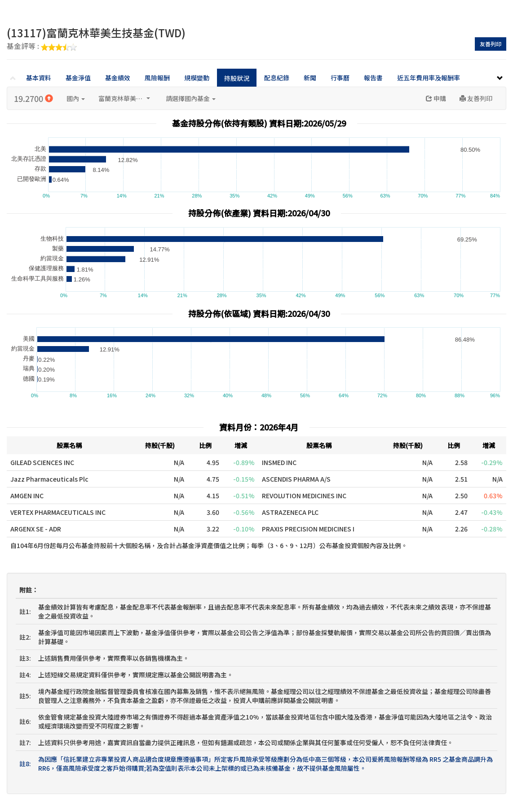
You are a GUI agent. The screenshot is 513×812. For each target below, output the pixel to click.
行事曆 (340, 78)
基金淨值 (78, 78)
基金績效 (118, 78)
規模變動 (197, 78)
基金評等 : (42, 47)
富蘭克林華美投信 (124, 98)
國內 (76, 98)
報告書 (373, 78)
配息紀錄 (277, 78)
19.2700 (33, 98)
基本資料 (39, 78)
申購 (436, 98)
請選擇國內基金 (191, 98)
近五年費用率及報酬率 (429, 78)
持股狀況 (237, 78)
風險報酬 (157, 78)
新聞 (310, 78)
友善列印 (491, 44)
